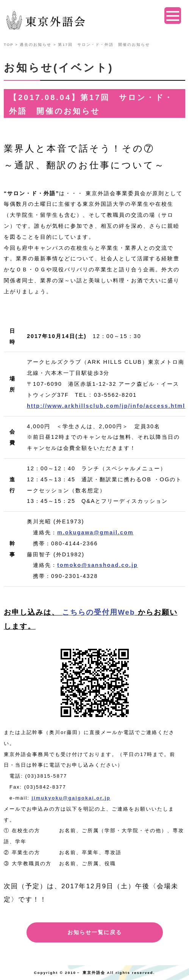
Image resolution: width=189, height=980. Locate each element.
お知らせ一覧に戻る (95, 932)
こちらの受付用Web (98, 612)
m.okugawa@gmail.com (95, 532)
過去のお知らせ (36, 45)
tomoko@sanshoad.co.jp (98, 565)
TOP (9, 45)
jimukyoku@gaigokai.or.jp (71, 798)
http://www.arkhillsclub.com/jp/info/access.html (106, 406)
